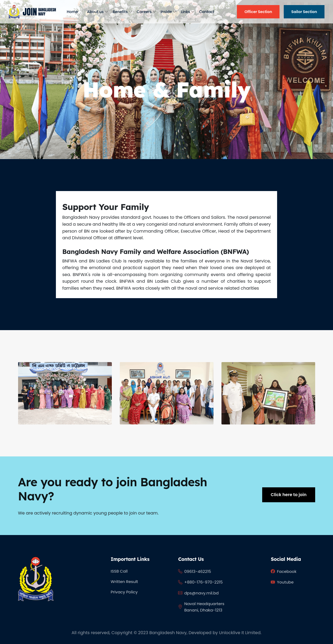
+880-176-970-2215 (200, 582)
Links (186, 12)
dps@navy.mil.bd (198, 593)
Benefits (120, 12)
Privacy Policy (124, 592)
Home (72, 12)
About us (95, 12)
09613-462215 (195, 572)
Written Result (124, 582)
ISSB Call (119, 571)
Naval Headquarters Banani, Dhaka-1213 (201, 607)
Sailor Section (304, 12)
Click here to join (289, 495)
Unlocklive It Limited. (240, 633)
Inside (166, 12)
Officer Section (258, 12)
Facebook (283, 572)
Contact (207, 12)
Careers (144, 12)
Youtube (282, 582)
